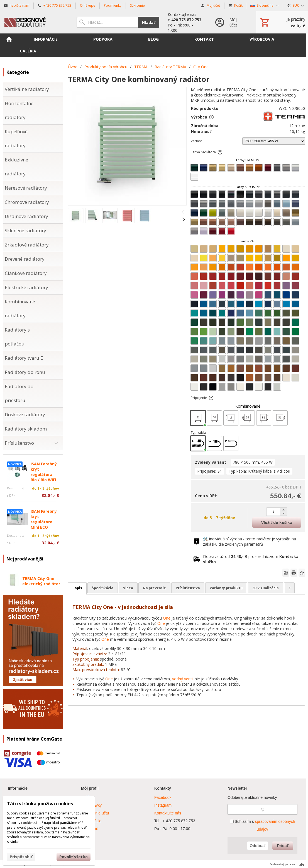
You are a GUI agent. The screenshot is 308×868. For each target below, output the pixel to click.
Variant (196, 141)
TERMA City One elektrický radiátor (41, 581)
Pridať (283, 846)
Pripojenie (202, 398)
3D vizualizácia (266, 588)
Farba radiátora (207, 152)
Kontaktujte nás (168, 813)
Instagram (163, 805)
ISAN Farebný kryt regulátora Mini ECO (44, 519)
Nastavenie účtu (95, 813)
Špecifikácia (103, 588)
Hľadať (149, 22)
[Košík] (282, 22)
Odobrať (258, 846)
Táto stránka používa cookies (40, 804)
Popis (77, 588)
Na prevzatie (154, 588)
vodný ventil (183, 679)
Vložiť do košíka (277, 522)
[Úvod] (34, 22)
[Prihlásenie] (230, 22)
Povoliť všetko (74, 857)
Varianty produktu (226, 588)
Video (128, 588)
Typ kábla (198, 433)
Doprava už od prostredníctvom (251, 559)
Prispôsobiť (21, 857)
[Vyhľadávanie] (107, 22)
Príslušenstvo (188, 588)
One (167, 618)
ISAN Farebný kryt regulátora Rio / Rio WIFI (44, 472)
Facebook (163, 797)
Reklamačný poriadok (283, 864)
